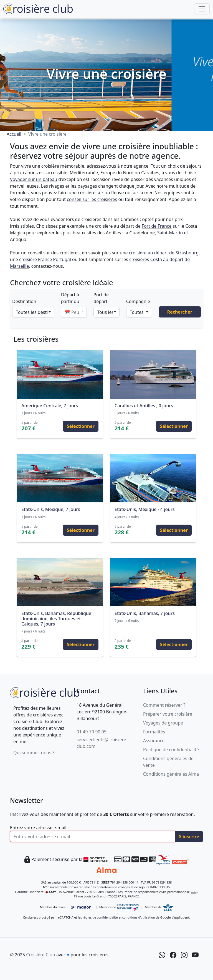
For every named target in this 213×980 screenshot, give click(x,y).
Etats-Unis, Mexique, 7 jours (51, 509)
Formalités (154, 732)
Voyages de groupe (163, 723)
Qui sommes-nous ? (34, 753)
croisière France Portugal (45, 259)
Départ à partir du (70, 298)
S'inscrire (189, 837)
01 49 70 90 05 (92, 732)
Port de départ (101, 298)
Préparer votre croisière (168, 714)
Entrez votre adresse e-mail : (39, 828)
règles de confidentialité (100, 917)
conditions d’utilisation (139, 917)
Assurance (154, 741)
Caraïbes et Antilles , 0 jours (144, 406)
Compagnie (138, 301)
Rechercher (180, 312)
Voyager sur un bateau (34, 179)
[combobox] (33, 312)
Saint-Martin (170, 233)
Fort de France (157, 226)
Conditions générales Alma (171, 774)
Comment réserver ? (164, 705)
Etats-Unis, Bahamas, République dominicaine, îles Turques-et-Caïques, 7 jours (56, 619)
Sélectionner (81, 426)
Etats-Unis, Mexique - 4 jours (145, 509)
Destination (24, 301)
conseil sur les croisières (92, 199)
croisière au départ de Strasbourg (164, 253)
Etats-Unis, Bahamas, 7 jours (145, 613)
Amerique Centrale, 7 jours (50, 406)
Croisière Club (40, 955)
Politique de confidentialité (171, 750)
